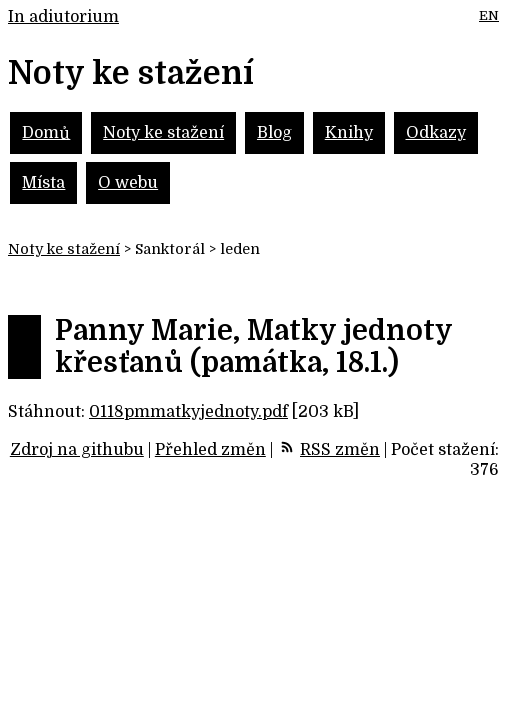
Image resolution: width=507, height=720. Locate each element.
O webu (128, 183)
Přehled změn (210, 450)
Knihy (349, 133)
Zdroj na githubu (77, 450)
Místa (43, 183)
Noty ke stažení (163, 133)
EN (489, 15)
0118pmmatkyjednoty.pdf (188, 412)
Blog (274, 133)
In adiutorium (63, 17)
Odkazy (436, 133)
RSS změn (340, 450)
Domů (46, 133)
